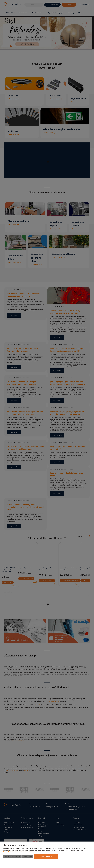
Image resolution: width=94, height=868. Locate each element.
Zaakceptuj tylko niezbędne (12, 857)
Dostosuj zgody (28, 857)
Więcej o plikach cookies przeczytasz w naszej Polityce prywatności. (21, 852)
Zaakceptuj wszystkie (46, 857)
